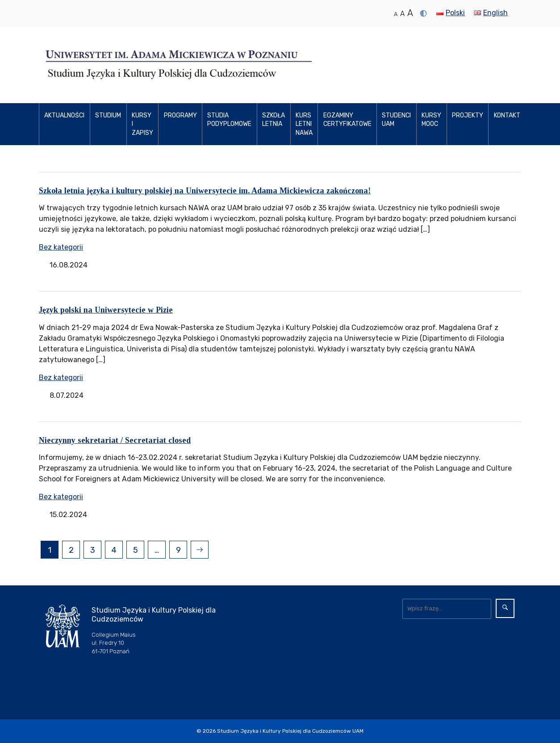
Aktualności (64, 115)
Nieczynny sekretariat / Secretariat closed (115, 440)
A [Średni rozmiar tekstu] (402, 14)
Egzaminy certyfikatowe (347, 120)
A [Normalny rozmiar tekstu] (396, 14)
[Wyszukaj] (447, 609)
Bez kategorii (61, 247)
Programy (180, 115)
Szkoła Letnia (274, 120)
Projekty (468, 115)
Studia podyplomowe (229, 120)
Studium (108, 115)
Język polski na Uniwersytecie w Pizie (106, 310)
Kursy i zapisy (142, 124)
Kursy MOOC (431, 120)
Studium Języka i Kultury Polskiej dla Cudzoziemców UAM (290, 731)
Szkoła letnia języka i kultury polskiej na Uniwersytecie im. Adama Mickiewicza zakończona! (205, 191)
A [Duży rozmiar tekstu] (410, 13)
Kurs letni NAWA (304, 124)
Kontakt (507, 115)
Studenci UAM (396, 120)
